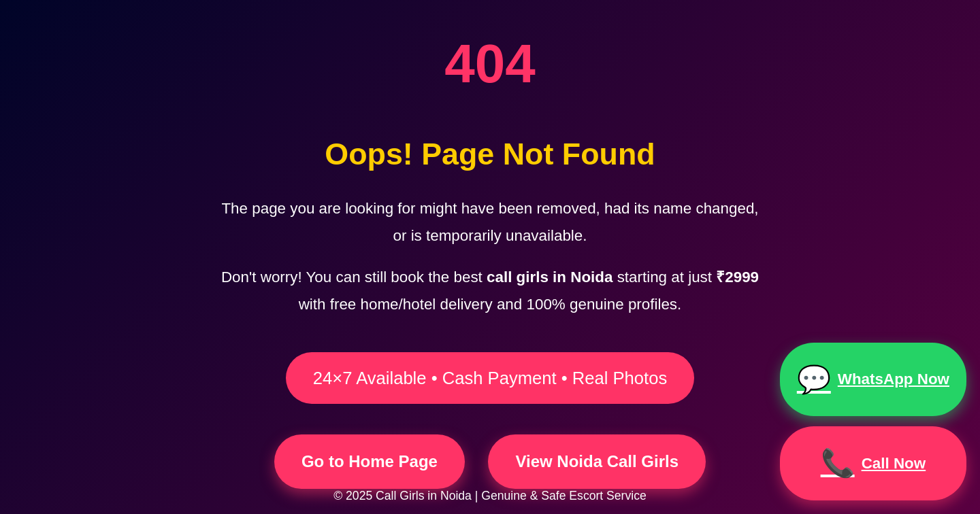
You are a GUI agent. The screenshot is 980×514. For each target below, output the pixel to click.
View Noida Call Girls (597, 461)
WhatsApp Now (873, 380)
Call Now (873, 463)
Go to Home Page (370, 461)
